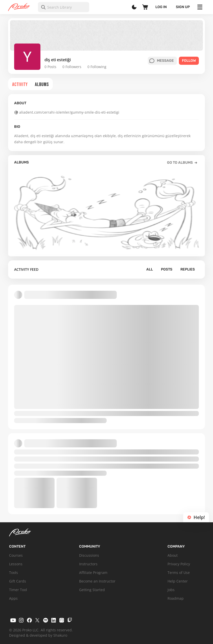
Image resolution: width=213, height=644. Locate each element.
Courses (16, 555)
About (173, 555)
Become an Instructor (97, 581)
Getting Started (92, 590)
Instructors (88, 564)
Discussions (89, 555)
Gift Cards (18, 581)
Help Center (178, 581)
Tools (14, 573)
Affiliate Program (93, 573)
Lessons (16, 564)
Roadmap (176, 598)
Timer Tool (18, 590)
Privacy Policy (179, 564)
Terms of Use (179, 573)
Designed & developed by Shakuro (38, 635)
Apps (13, 598)
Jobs (171, 590)
